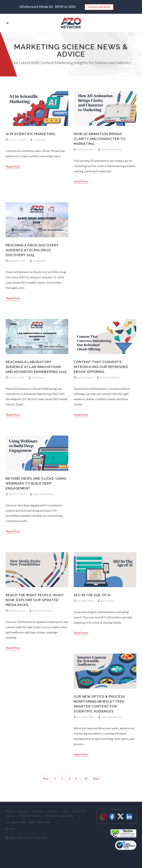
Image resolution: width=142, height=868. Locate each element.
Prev (46, 778)
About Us (38, 811)
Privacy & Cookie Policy (60, 816)
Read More (13, 166)
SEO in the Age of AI (92, 595)
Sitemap (10, 829)
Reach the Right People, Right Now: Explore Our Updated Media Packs (35, 600)
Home (9, 811)
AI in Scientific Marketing (30, 134)
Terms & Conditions (31, 816)
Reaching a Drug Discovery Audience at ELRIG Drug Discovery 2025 (32, 250)
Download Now (99, 7)
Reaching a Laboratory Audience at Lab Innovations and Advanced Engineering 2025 (36, 367)
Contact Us (79, 811)
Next (96, 778)
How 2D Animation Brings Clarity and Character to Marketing (100, 139)
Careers (10, 816)
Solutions (22, 811)
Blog (66, 811)
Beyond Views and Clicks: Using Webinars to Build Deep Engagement (36, 483)
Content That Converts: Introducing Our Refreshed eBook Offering (101, 367)
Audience (53, 811)
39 (86, 778)
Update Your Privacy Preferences (26, 838)
